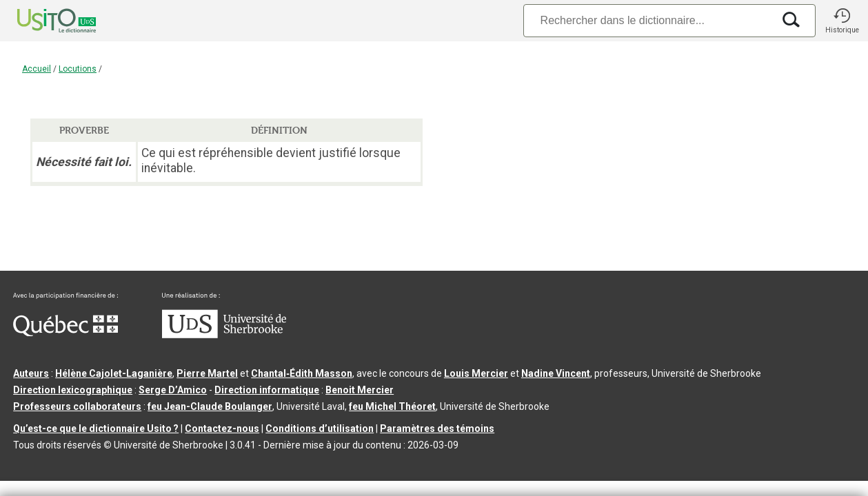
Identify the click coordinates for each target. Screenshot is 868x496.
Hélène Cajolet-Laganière (114, 373)
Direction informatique (267, 390)
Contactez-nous (222, 428)
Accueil (37, 69)
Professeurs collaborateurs (77, 406)
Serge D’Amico (173, 390)
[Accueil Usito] (41, 21)
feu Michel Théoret (392, 406)
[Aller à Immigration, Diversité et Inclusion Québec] (65, 333)
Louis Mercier (476, 373)
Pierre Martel (207, 373)
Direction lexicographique (73, 390)
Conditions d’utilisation (320, 428)
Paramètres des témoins (437, 428)
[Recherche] (648, 20)
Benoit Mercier (360, 390)
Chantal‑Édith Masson (302, 373)
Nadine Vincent (556, 373)
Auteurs (31, 373)
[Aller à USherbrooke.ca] (224, 335)
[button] (842, 21)
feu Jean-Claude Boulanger (210, 406)
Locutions (78, 69)
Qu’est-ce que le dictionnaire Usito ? (96, 428)
